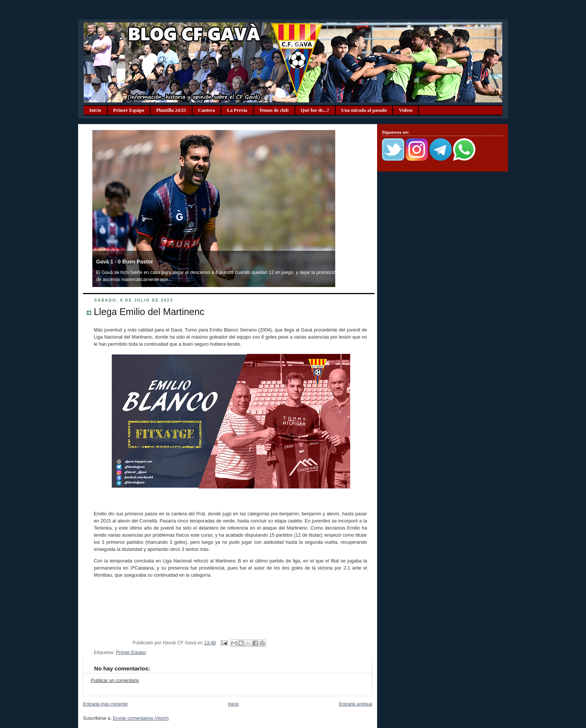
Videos (406, 110)
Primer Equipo (129, 110)
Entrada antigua (356, 704)
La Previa (237, 110)
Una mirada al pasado (364, 110)
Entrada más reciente (105, 704)
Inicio (95, 110)
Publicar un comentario (115, 681)
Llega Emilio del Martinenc (149, 312)
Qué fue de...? (315, 110)
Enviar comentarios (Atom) (141, 718)
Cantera (207, 110)
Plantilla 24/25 (171, 110)
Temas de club (274, 110)
